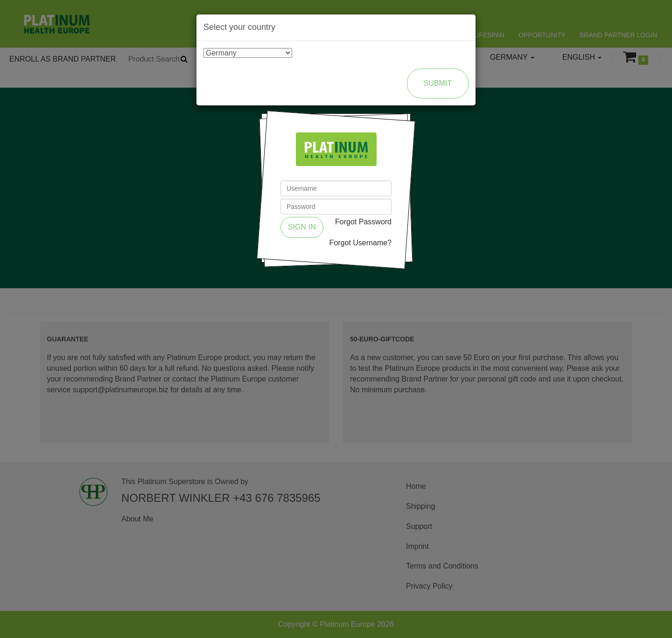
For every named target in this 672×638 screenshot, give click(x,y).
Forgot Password (363, 222)
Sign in (302, 227)
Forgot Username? (360, 243)
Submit (438, 83)
